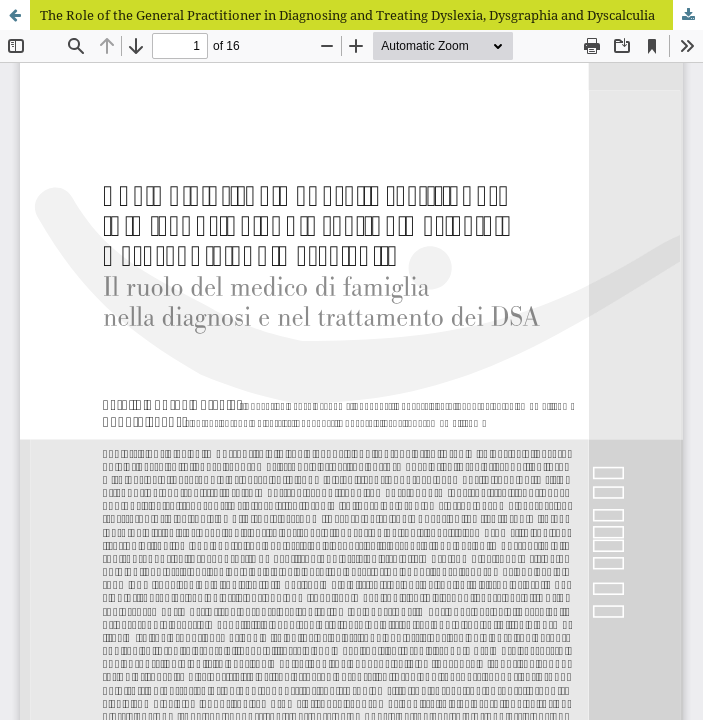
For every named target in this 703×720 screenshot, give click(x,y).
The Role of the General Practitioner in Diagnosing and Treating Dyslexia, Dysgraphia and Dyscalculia (347, 15)
